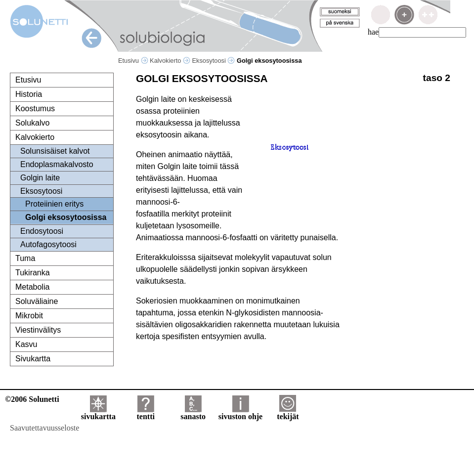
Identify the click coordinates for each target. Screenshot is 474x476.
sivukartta (98, 413)
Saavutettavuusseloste (44, 428)
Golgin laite (40, 178)
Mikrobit (29, 316)
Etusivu (133, 61)
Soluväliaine (37, 301)
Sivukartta (33, 359)
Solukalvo (32, 123)
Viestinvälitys (38, 330)
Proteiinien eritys (54, 204)
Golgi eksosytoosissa (66, 217)
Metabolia (32, 287)
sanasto (193, 413)
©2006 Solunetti (32, 399)
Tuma (25, 258)
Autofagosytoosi (48, 244)
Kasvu (26, 344)
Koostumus (35, 108)
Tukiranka (33, 273)
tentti (146, 413)
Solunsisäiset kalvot (55, 151)
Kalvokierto (170, 61)
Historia (29, 94)
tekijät (288, 413)
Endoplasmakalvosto (57, 164)
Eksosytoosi (214, 61)
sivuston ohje (240, 413)
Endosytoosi (42, 231)
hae (373, 32)
